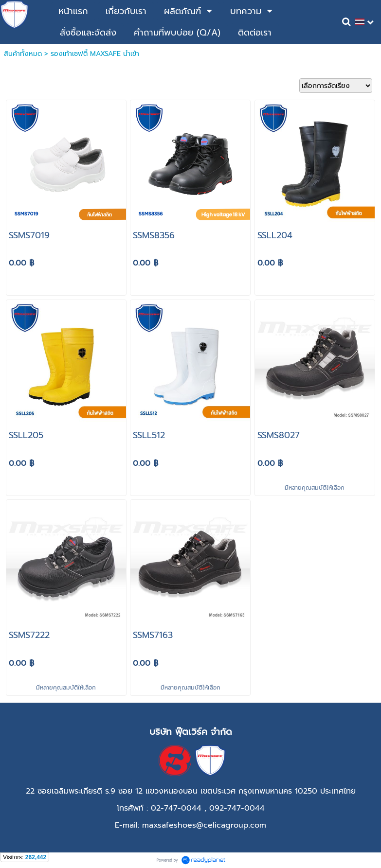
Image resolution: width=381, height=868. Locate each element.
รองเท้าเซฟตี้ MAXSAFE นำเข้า (95, 54)
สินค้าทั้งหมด (23, 54)
